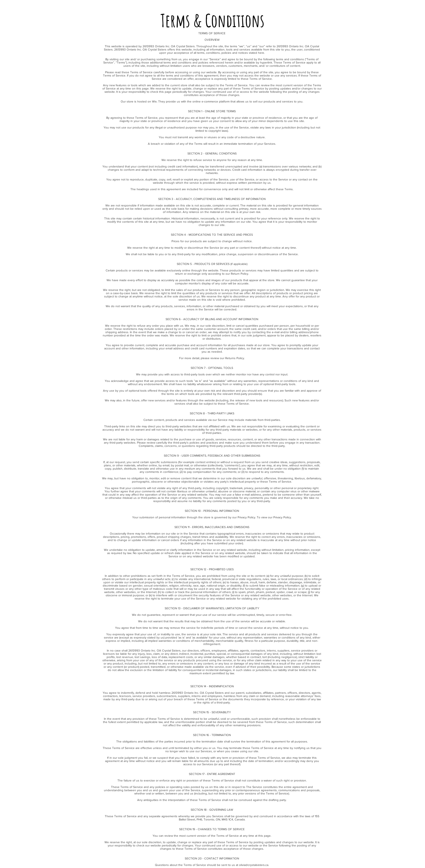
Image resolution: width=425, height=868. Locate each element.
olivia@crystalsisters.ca (254, 865)
